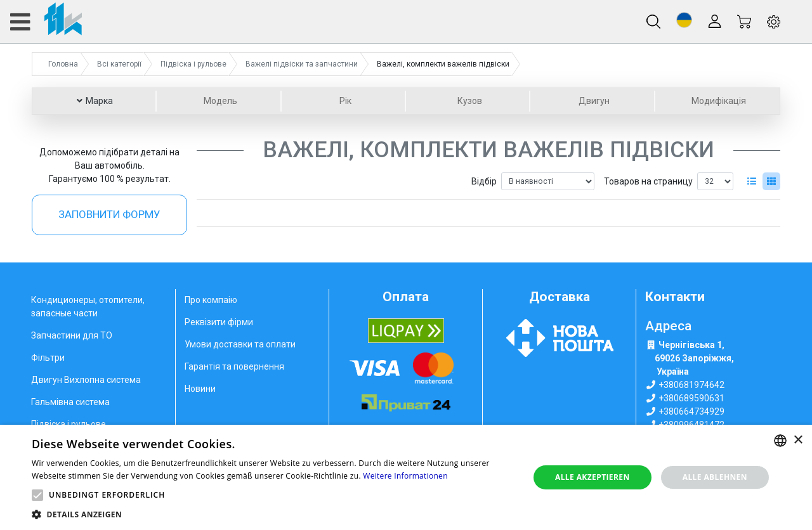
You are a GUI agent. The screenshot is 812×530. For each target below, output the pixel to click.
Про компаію (211, 300)
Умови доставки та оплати (240, 344)
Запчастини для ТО (72, 335)
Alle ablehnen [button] (715, 477)
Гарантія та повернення (234, 366)
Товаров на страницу (648, 181)
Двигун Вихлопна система (86, 380)
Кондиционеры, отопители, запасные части (88, 307)
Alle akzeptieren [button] (593, 477)
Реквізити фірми (219, 322)
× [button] (798, 440)
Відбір (484, 181)
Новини (200, 389)
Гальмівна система (70, 402)
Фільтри (48, 358)
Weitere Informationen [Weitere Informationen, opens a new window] (405, 476)
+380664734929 (691, 411)
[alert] (406, 477)
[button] (684, 20)
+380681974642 (691, 385)
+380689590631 (691, 398)
